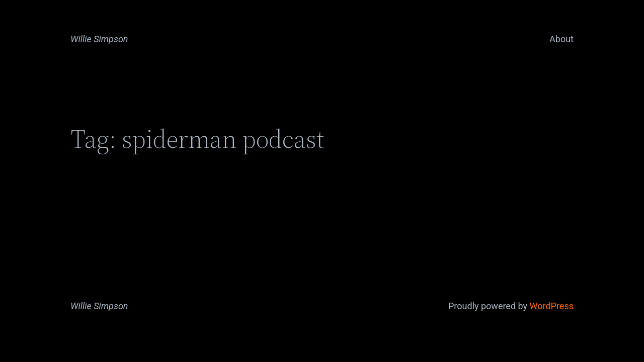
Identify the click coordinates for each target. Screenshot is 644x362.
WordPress (552, 306)
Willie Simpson (99, 39)
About (561, 39)
